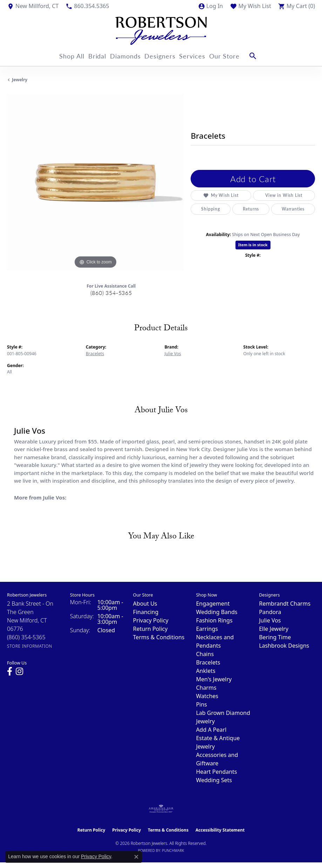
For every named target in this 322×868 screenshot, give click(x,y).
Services (201, 56)
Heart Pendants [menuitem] (216, 772)
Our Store (237, 56)
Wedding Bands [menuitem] (217, 612)
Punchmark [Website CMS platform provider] (173, 850)
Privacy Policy (151, 620)
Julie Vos (173, 354)
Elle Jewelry (274, 629)
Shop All (63, 56)
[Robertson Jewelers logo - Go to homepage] (161, 29)
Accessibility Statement (220, 830)
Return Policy (150, 629)
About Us (145, 604)
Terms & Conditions (159, 637)
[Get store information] (30, 646)
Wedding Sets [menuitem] (214, 780)
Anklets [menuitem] (205, 671)
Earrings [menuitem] (207, 629)
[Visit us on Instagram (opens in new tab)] (19, 671)
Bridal (93, 56)
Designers (164, 56)
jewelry (20, 80)
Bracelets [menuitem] (208, 662)
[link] (33, 6)
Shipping (210, 209)
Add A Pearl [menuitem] (211, 730)
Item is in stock (253, 245)
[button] (210, 6)
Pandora (270, 612)
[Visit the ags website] (161, 809)
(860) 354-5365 (111, 293)
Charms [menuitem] (206, 688)
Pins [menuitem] (201, 704)
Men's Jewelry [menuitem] (214, 679)
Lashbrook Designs (284, 646)
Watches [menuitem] (207, 696)
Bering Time (275, 637)
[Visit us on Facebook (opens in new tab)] (10, 671)
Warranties (293, 209)
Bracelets (95, 354)
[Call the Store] (26, 637)
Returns (251, 209)
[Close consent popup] (136, 857)
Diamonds (126, 56)
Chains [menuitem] (205, 654)
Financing (146, 612)
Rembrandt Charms (285, 604)
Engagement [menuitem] (213, 604)
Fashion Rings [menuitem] (214, 620)
